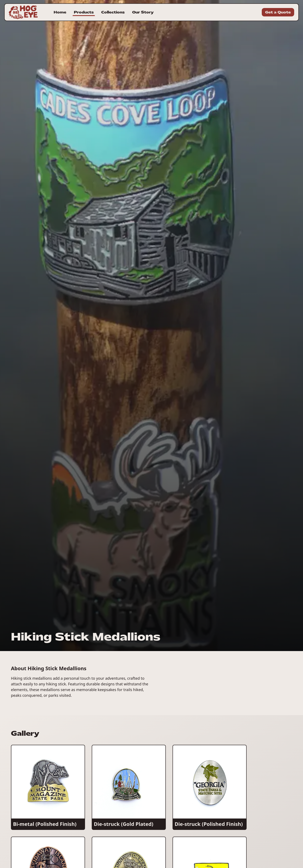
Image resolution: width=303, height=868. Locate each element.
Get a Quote (278, 12)
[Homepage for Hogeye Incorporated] (23, 12)
